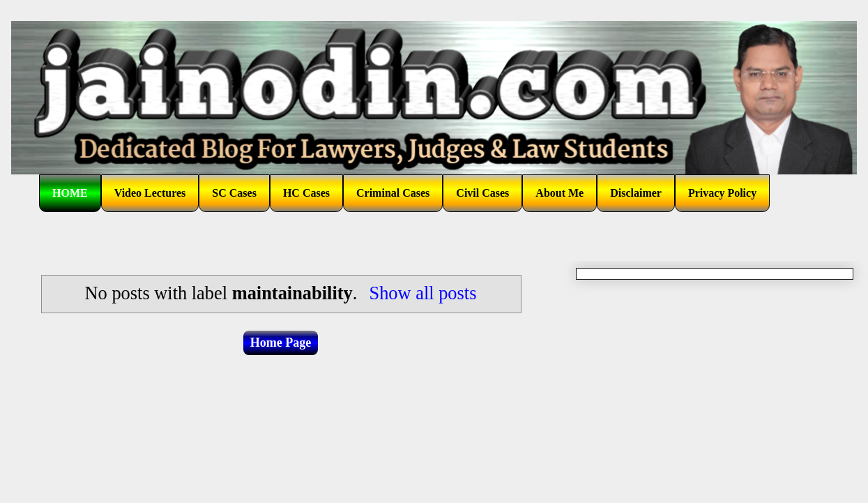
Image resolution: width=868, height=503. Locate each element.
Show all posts (422, 293)
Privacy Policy (722, 193)
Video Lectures (150, 193)
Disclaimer (636, 193)
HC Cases (306, 193)
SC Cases (234, 193)
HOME (70, 193)
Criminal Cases (393, 193)
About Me (559, 193)
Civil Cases (482, 193)
